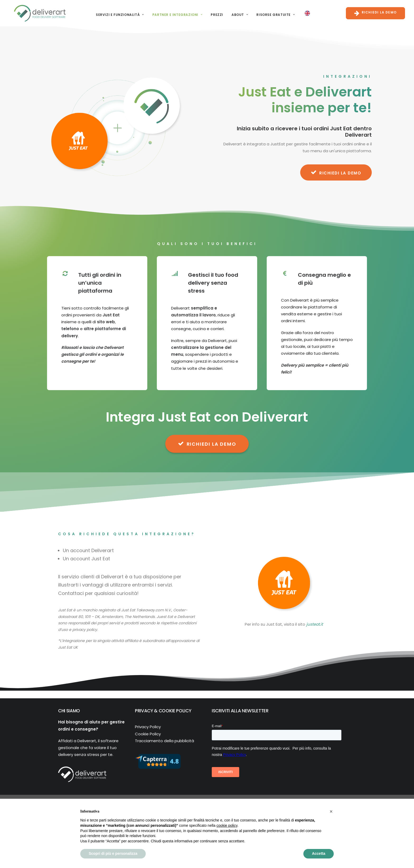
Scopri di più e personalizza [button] (113, 853)
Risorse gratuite (272, 13)
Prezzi (214, 13)
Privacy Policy (148, 727)
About (237, 13)
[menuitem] (117, 13)
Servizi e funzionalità (117, 13)
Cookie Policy (148, 734)
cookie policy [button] (227, 825)
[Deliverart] (37, 12)
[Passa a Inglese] (304, 12)
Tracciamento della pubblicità (164, 741)
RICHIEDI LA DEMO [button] (336, 172)
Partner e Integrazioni (174, 13)
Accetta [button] (319, 853)
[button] (331, 811)
